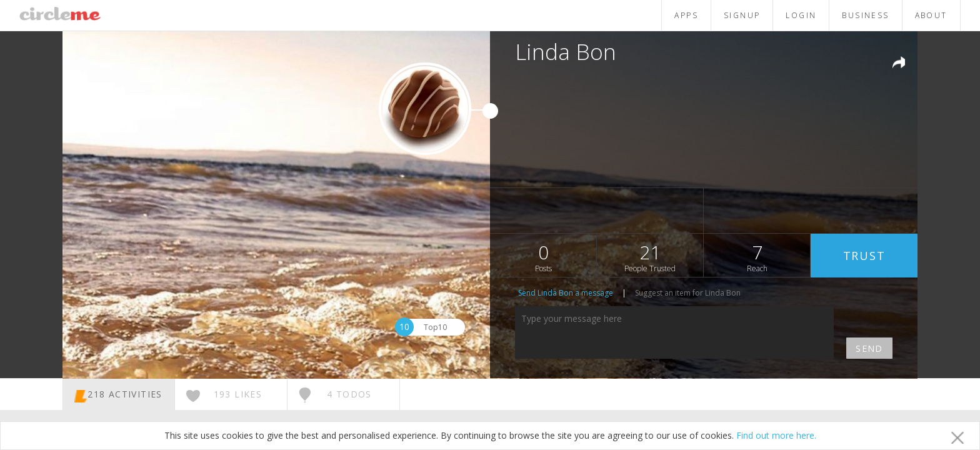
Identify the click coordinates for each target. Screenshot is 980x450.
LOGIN (801, 15)
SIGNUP (742, 15)
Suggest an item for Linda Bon (688, 293)
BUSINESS (865, 15)
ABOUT (931, 15)
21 (650, 257)
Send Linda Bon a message (566, 293)
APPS (686, 15)
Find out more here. (776, 435)
